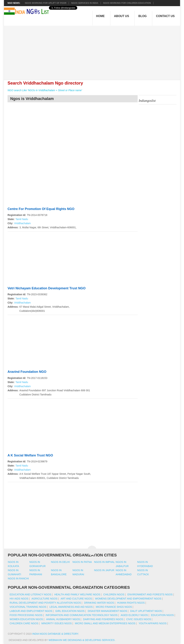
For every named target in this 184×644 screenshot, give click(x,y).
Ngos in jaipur (104, 570)
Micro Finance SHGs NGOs (114, 607)
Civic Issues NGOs (139, 619)
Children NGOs (114, 594)
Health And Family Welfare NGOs (77, 594)
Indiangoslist (147, 101)
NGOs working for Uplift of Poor (46, 3)
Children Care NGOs (24, 623)
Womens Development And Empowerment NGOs (128, 599)
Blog (142, 16)
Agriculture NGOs (44, 599)
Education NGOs (162, 615)
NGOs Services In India (85, 3)
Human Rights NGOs (131, 603)
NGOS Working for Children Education (127, 3)
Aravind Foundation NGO (27, 372)
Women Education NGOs (26, 619)
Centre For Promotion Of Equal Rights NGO (41, 209)
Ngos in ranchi (18, 578)
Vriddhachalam (22, 223)
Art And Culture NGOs (76, 599)
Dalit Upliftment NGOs (146, 611)
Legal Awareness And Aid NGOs (71, 607)
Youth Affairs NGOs (153, 623)
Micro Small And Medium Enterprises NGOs (105, 623)
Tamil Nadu (22, 219)
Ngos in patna (82, 562)
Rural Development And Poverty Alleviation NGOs (45, 603)
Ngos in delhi (60, 562)
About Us (122, 16)
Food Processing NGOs (26, 615)
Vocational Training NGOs (28, 607)
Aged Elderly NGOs (134, 615)
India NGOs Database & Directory (55, 634)
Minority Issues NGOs (57, 623)
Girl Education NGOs (70, 611)
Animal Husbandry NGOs (63, 619)
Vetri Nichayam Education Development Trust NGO (47, 288)
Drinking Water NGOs (99, 603)
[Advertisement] (94, 51)
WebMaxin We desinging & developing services (82, 640)
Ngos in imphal (104, 562)
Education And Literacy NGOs (30, 594)
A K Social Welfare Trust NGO (30, 455)
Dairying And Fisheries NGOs (103, 619)
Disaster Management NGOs (107, 611)
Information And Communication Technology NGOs (82, 615)
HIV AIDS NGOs (19, 599)
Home (100, 16)
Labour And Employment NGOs (31, 611)
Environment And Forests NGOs (150, 594)
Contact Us (165, 16)
